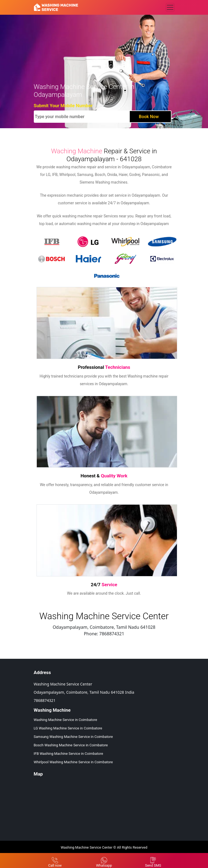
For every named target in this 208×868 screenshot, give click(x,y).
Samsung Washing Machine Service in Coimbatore (73, 737)
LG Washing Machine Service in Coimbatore (68, 728)
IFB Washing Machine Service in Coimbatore (69, 754)
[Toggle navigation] (170, 7)
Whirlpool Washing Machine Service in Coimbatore (73, 762)
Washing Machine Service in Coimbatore (66, 720)
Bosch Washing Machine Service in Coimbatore (71, 745)
